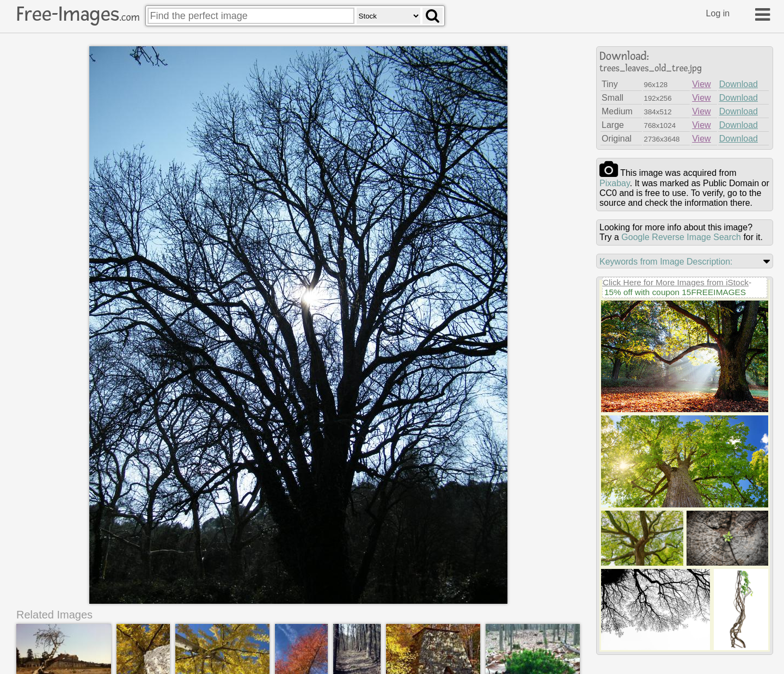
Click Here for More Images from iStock (676, 282)
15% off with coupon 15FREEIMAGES (675, 292)
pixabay (615, 183)
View (701, 84)
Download (739, 84)
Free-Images (78, 14)
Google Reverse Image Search (681, 237)
